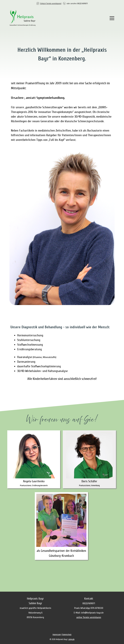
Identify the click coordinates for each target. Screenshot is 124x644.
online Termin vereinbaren (89, 617)
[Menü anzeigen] (112, 18)
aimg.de (72, 639)
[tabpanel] (62, 3)
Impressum (57, 634)
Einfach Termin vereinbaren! (51, 3)
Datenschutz (67, 634)
